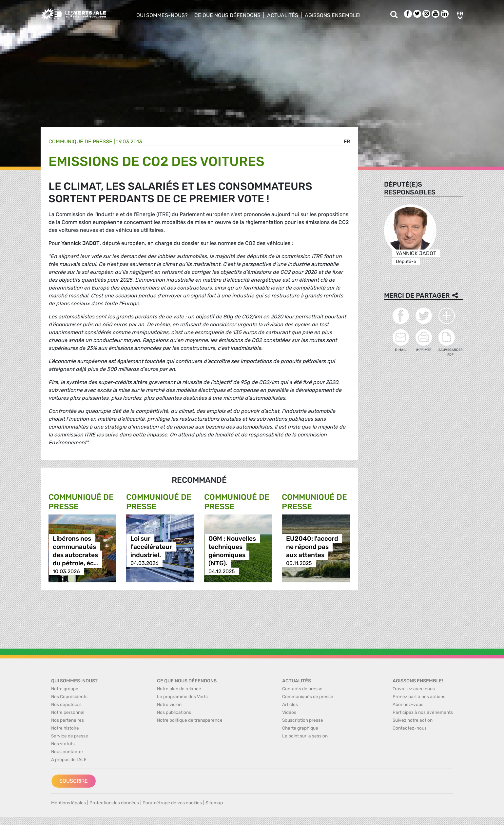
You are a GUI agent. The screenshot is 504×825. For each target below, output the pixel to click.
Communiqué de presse (80, 141)
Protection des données (114, 803)
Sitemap (214, 803)
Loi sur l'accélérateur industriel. (151, 547)
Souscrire (74, 781)
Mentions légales (68, 803)
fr (347, 141)
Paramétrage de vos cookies (172, 803)
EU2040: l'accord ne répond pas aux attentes (312, 547)
